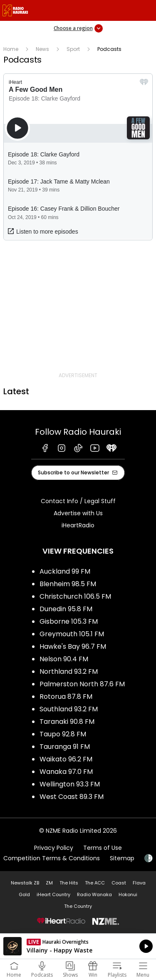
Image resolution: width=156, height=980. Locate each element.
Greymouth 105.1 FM (72, 634)
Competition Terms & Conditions (52, 858)
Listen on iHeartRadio (78, 946)
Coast (119, 883)
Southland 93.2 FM (69, 709)
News (42, 49)
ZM (49, 883)
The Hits (69, 883)
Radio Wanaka (94, 894)
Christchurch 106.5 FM (75, 596)
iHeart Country (53, 894)
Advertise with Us (78, 513)
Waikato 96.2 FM (66, 759)
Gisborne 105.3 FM (69, 621)
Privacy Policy (54, 848)
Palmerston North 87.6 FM (82, 684)
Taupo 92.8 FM (63, 734)
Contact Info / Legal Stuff (78, 501)
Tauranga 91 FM (65, 747)
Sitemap (122, 858)
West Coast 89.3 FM (72, 797)
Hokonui (128, 894)
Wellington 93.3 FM (70, 784)
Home (11, 49)
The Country (78, 906)
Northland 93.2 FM (69, 671)
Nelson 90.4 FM (64, 659)
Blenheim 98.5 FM (68, 584)
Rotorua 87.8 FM (66, 697)
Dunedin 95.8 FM (66, 609)
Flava (139, 883)
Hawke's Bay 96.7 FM (73, 646)
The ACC (95, 883)
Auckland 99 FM (65, 571)
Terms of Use (103, 848)
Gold (24, 894)
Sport (73, 49)
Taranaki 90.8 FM (67, 722)
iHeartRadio (78, 525)
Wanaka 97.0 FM (66, 772)
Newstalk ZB (25, 883)
